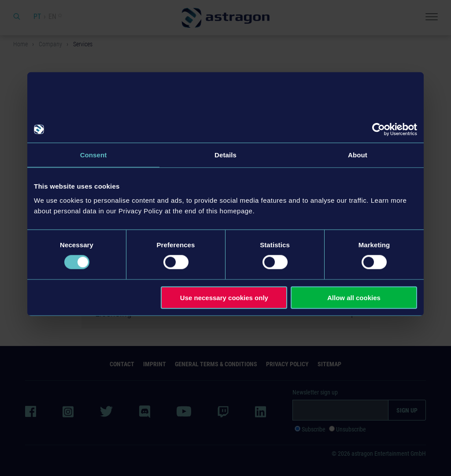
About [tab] (358, 155)
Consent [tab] (94, 155)
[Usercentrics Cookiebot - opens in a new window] (379, 130)
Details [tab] (225, 155)
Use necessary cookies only (224, 297)
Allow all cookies (354, 297)
